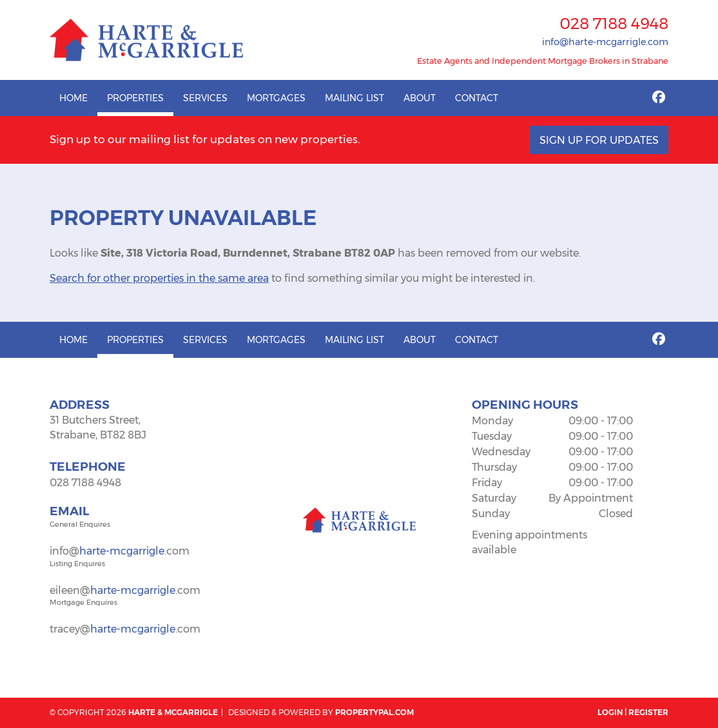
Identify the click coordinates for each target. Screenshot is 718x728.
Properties (135, 98)
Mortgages (276, 98)
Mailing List (354, 98)
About (420, 98)
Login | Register (633, 712)
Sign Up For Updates (599, 140)
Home (73, 98)
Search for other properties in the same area (159, 278)
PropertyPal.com (374, 712)
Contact (477, 98)
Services (205, 98)
